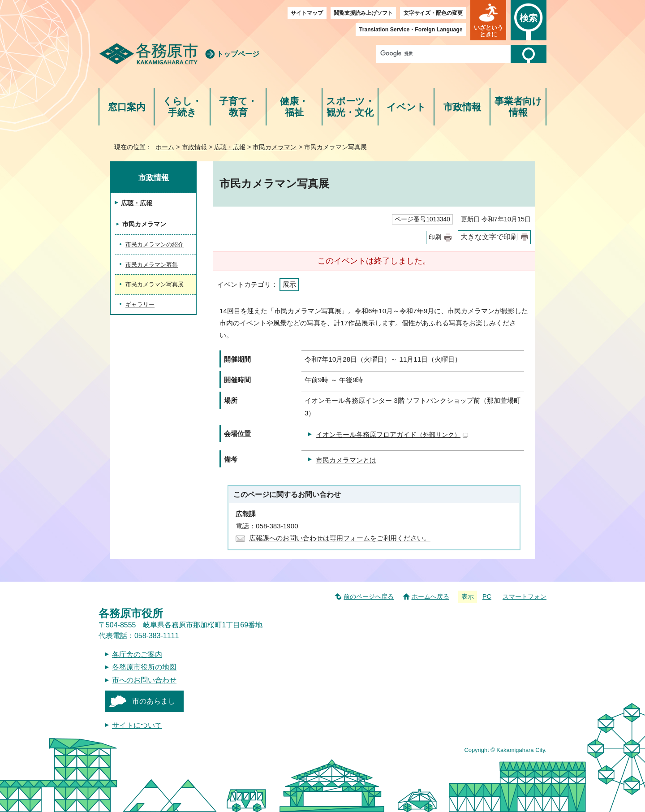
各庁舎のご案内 (137, 654)
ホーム (165, 147)
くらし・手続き (182, 107)
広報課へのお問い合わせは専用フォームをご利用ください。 (340, 538)
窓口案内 (127, 107)
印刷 (435, 237)
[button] (488, 20)
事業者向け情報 (518, 107)
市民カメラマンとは (346, 460)
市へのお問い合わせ (144, 680)
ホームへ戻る (430, 596)
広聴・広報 (230, 147)
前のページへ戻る (369, 596)
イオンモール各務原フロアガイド (392, 434)
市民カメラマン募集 (152, 265)
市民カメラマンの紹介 (155, 244)
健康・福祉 (294, 107)
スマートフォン (525, 596)
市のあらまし (154, 701)
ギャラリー (140, 304)
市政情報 (462, 107)
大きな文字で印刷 (489, 237)
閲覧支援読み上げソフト (363, 13)
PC (487, 596)
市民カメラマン (275, 147)
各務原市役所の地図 (144, 667)
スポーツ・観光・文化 (350, 107)
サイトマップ (307, 13)
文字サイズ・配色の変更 (433, 13)
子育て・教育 (238, 107)
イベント (406, 107)
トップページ (238, 54)
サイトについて (137, 725)
